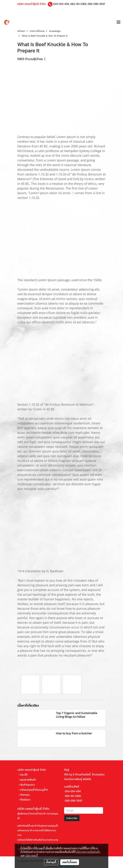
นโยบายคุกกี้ (32, 856)
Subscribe (72, 818)
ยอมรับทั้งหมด (70, 862)
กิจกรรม (25, 795)
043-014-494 (61, 4)
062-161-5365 (78, 4)
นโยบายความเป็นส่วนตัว (88, 852)
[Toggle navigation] (118, 23)
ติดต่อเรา (25, 800)
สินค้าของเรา (28, 785)
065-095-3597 (96, 4)
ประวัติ (24, 775)
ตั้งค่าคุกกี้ (51, 862)
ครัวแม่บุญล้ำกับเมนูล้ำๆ (34, 790)
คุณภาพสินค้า (28, 780)
